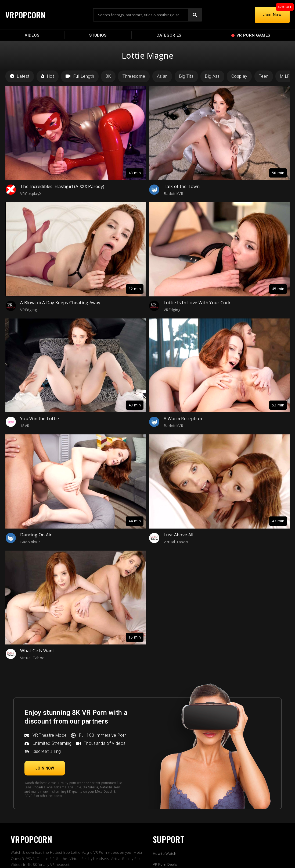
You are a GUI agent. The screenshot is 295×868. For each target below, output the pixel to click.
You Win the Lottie (40, 419)
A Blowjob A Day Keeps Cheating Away (60, 303)
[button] (45, 768)
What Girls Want (37, 651)
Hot (48, 76)
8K (108, 76)
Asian (162, 76)
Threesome (134, 76)
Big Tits (186, 76)
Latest (20, 76)
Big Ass (212, 76)
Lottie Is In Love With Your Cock (197, 303)
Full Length (80, 76)
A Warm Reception (183, 419)
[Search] (195, 15)
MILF (285, 76)
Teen (264, 76)
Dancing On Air (36, 535)
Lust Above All (178, 535)
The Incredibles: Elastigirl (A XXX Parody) (62, 186)
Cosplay (239, 76)
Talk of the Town (182, 186)
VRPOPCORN (26, 15)
